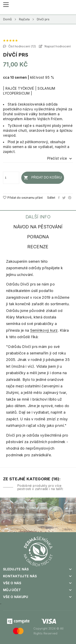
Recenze (38, 247)
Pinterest (70, 198)
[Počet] (11, 178)
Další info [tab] (38, 217)
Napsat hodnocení (57, 46)
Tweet (64, 198)
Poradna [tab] (38, 237)
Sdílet (59, 198)
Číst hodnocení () (22, 46)
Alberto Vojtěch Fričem (43, 119)
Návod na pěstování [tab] (38, 227)
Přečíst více (60, 159)
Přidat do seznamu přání (23, 198)
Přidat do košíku (43, 178)
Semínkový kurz (44, 330)
